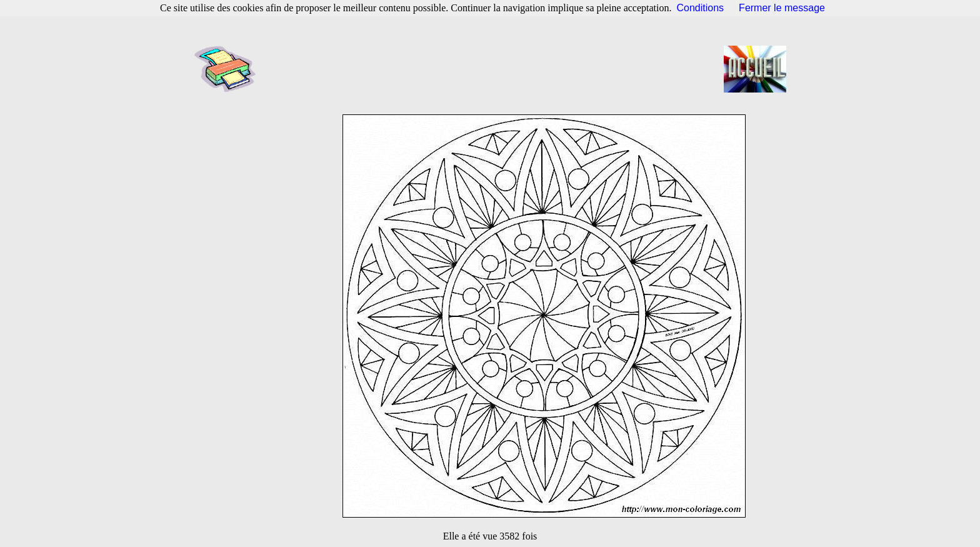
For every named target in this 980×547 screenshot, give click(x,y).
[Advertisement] (494, 69)
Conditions (701, 8)
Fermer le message (782, 8)
